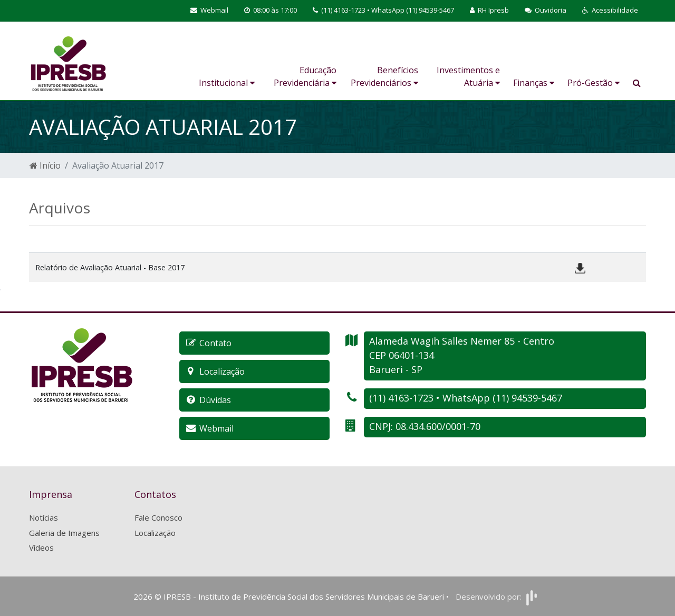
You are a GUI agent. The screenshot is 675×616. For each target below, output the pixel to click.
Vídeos (41, 547)
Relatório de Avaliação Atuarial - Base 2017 (110, 267)
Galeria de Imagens (64, 533)
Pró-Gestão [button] (594, 83)
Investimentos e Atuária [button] (468, 76)
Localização (155, 533)
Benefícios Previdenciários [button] (384, 76)
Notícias (44, 517)
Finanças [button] (534, 83)
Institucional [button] (227, 83)
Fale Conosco (158, 517)
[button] (610, 11)
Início (45, 165)
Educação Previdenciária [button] (305, 76)
